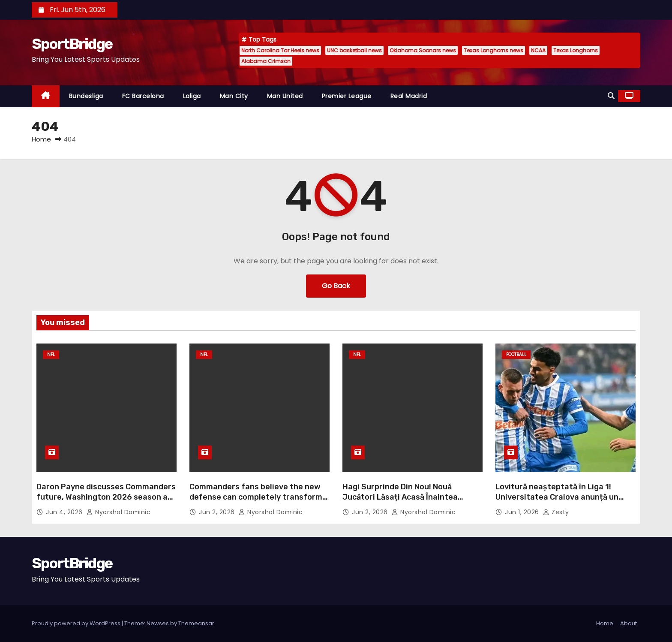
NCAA (538, 50)
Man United (285, 96)
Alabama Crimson (266, 61)
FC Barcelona (143, 96)
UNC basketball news (354, 50)
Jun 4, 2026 (65, 512)
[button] (611, 96)
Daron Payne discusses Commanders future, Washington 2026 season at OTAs (106, 497)
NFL (51, 354)
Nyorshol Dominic (118, 512)
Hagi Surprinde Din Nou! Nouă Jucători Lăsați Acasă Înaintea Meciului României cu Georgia (400, 497)
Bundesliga (86, 96)
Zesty (556, 512)
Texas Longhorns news (493, 50)
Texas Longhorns (576, 50)
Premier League (347, 96)
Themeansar (196, 623)
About (628, 623)
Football (516, 354)
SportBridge (72, 44)
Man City (234, 96)
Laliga (192, 96)
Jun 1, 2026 (523, 512)
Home (41, 139)
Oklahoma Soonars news (423, 50)
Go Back (336, 286)
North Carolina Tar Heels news (280, 50)
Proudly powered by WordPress (77, 623)
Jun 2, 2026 (218, 512)
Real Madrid (409, 96)
